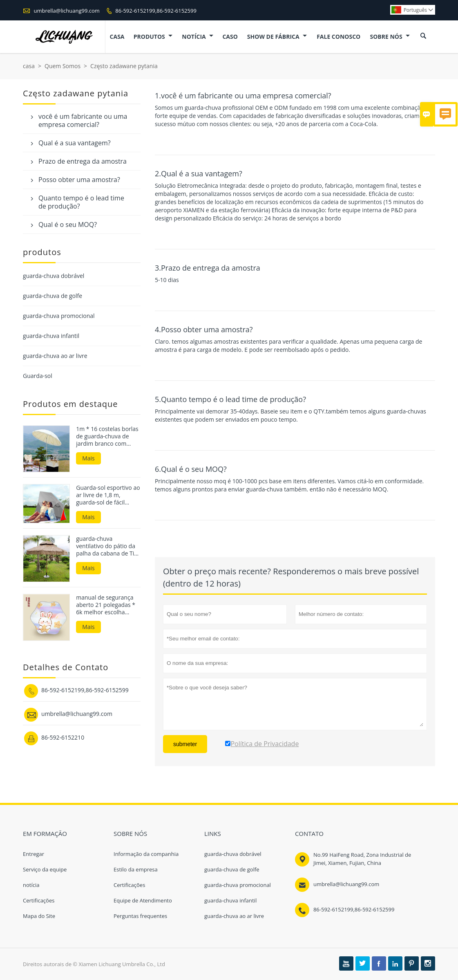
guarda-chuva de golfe (53, 296)
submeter (185, 744)
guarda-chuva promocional (59, 316)
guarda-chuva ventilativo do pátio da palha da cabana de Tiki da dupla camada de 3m (108, 546)
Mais (88, 458)
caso (230, 37)
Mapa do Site (39, 916)
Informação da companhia (146, 854)
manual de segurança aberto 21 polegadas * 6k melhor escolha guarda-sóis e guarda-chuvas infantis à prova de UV (107, 605)
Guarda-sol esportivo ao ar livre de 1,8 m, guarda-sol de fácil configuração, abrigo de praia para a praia (108, 495)
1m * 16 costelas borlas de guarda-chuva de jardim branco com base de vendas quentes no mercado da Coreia (108, 436)
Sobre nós (390, 37)
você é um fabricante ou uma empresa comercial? (83, 120)
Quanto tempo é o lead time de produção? (81, 202)
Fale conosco (338, 37)
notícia (198, 37)
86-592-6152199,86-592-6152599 (156, 11)
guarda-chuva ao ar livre (55, 356)
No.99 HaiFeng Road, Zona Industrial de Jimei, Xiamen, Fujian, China (362, 859)
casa (117, 37)
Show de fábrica (277, 37)
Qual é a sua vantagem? (75, 143)
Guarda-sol (38, 376)
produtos (153, 37)
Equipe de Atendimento (143, 900)
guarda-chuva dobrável (54, 276)
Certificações (39, 900)
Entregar (34, 854)
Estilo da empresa (136, 869)
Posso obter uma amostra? (79, 180)
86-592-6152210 (63, 737)
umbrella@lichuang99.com (66, 11)
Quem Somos (63, 66)
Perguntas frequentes (140, 916)
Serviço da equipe (45, 869)
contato (309, 833)
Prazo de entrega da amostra (83, 161)
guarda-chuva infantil (51, 336)
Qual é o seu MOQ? (68, 224)
